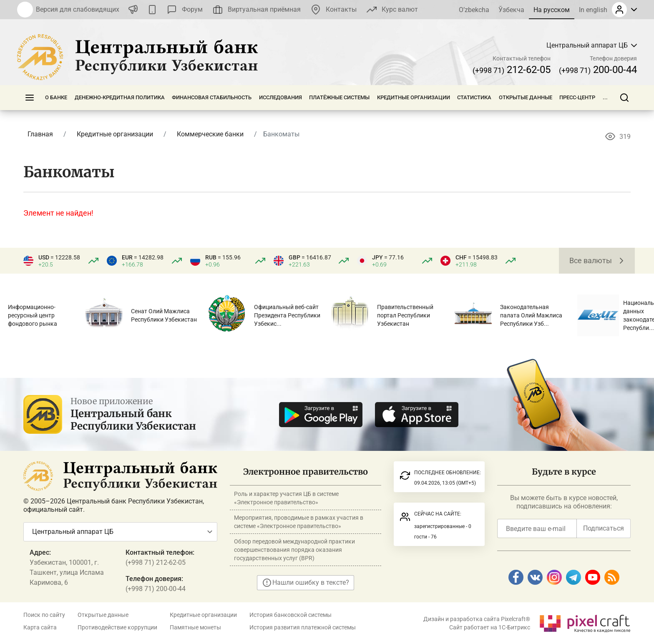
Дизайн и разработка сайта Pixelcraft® (477, 619)
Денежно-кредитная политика (120, 97)
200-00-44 (598, 70)
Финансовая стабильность (212, 97)
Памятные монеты (195, 627)
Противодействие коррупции (117, 627)
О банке (56, 97)
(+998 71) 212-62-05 (156, 562)
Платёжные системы (339, 97)
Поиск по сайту (44, 615)
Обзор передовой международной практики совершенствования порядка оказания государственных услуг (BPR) (294, 550)
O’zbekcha (474, 10)
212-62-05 (512, 70)
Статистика (474, 97)
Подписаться (604, 528)
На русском (552, 10)
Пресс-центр (577, 97)
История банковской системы (291, 615)
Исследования (280, 97)
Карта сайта (40, 627)
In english (593, 10)
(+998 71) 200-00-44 (156, 589)
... (605, 97)
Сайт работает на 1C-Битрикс (490, 627)
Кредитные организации (414, 97)
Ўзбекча (511, 10)
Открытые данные (526, 97)
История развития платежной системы (303, 627)
